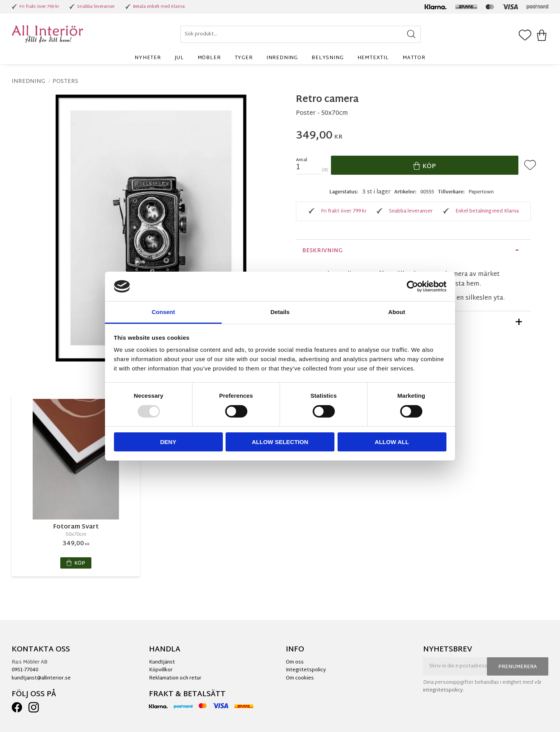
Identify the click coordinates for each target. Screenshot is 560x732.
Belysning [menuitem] (327, 58)
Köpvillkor (161, 670)
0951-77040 (25, 670)
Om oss (295, 662)
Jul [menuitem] (179, 58)
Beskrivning (322, 251)
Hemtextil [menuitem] (373, 58)
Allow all (392, 442)
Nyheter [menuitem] (148, 58)
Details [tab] (280, 312)
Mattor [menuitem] (414, 58)
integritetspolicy (443, 690)
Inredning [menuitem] (282, 58)
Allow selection (280, 442)
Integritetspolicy (306, 670)
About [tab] (396, 312)
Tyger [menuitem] (244, 58)
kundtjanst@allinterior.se (41, 678)
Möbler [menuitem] (209, 58)
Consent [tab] (163, 312)
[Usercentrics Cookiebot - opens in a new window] (412, 286)
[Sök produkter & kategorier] (301, 34)
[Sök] (411, 34)
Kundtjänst (162, 662)
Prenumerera (518, 667)
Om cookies (300, 678)
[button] (525, 36)
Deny (168, 442)
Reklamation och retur (175, 678)
